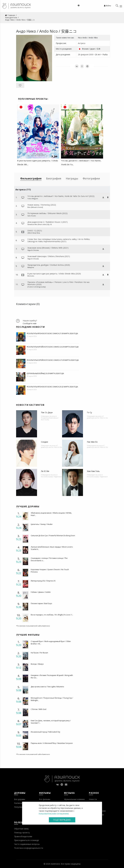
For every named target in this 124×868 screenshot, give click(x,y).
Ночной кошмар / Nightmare (51, 477)
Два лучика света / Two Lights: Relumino (47, 687)
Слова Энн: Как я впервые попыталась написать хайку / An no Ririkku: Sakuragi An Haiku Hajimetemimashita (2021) (59, 240)
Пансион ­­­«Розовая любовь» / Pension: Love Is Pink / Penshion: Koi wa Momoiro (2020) (58, 283)
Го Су (89, 412)
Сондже (45, 442)
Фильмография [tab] (31, 178)
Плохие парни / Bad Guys (41, 603)
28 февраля (83, 55)
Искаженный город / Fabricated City (45, 732)
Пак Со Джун (47, 412)
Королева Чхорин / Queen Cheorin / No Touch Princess (50, 571)
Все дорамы (20, 799)
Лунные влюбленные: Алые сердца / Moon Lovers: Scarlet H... (52, 548)
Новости (93, 799)
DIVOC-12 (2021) (35, 231)
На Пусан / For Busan (39, 653)
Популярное (20, 807)
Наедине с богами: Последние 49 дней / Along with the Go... (52, 676)
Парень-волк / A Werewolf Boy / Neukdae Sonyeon (52, 743)
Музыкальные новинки (74, 799)
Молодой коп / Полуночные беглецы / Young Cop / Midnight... (52, 699)
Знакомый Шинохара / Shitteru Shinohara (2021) (49, 256)
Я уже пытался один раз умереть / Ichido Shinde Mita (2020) (54, 274)
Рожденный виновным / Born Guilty (50, 419)
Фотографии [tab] (91, 178)
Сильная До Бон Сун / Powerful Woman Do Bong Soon (53, 535)
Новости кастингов (30, 405)
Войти (107, 6)
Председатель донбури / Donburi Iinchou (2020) (49, 265)
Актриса (82, 43)
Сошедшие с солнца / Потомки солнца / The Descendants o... (49, 559)
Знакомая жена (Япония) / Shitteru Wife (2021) (48, 248)
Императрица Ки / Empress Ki (43, 581)
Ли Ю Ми (45, 471)
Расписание (19, 803)
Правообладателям (23, 836)
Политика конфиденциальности (29, 848)
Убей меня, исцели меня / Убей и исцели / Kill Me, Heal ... (51, 514)
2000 (91, 55)
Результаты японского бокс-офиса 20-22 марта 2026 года (52, 387)
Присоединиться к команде (27, 840)
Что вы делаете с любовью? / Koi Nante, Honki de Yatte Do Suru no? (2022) (61, 196)
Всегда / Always (37, 664)
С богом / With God (38, 709)
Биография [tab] (54, 178)
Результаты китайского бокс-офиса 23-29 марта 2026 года (53, 347)
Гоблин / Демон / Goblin (41, 592)
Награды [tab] (72, 178)
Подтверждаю (62, 820)
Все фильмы (45, 799)
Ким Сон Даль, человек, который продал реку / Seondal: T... (51, 722)
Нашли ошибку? (30, 321)
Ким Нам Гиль (93, 471)
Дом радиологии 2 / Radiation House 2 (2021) (48, 222)
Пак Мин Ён (92, 442)
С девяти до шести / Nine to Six (97, 417)
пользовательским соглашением (54, 814)
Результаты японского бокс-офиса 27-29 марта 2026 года (52, 333)
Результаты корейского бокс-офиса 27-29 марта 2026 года (53, 360)
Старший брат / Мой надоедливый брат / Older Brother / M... (51, 643)
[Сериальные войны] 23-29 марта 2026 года (45, 373)
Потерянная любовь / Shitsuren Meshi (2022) (47, 213)
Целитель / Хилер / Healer (42, 524)
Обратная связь (21, 829)
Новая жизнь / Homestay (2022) (42, 205)
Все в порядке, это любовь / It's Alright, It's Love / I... (52, 615)
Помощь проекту (22, 833)
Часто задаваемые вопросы (27, 844)
